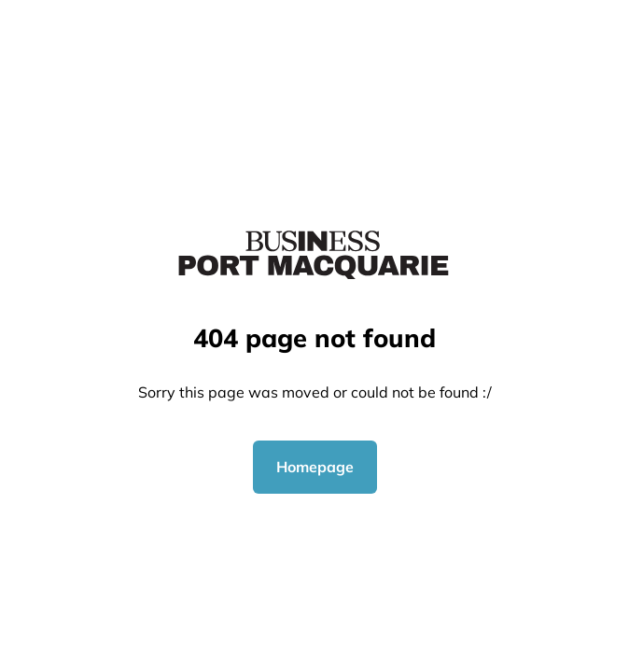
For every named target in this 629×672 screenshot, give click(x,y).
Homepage (315, 467)
